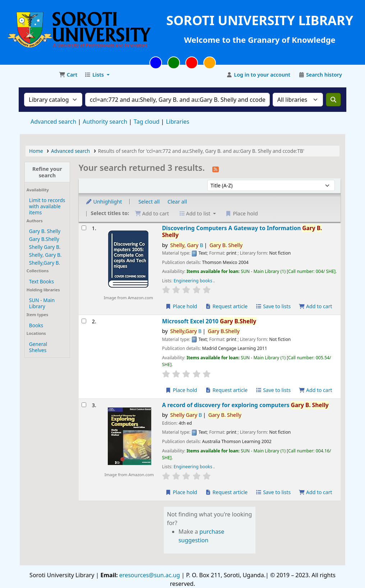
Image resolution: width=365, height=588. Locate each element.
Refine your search (47, 172)
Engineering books (193, 281)
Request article (226, 306)
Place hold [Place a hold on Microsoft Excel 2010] (181, 390)
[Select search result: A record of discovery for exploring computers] (84, 405)
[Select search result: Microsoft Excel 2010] (84, 321)
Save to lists (273, 306)
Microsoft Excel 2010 (209, 321)
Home (36, 151)
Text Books (41, 281)
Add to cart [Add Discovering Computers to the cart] (315, 306)
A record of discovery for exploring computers (245, 405)
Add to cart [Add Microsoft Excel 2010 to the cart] (315, 390)
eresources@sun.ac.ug (149, 575)
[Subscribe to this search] (216, 169)
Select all (149, 202)
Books (36, 325)
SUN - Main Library (42, 303)
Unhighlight (104, 202)
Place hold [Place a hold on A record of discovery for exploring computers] (181, 492)
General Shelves (38, 347)
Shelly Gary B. (45, 247)
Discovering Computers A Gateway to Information (242, 232)
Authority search (105, 122)
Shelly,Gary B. (45, 263)
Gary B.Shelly (44, 239)
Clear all (177, 202)
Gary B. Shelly (45, 231)
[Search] (333, 100)
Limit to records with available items (47, 206)
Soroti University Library (38, 75)
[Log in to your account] (258, 75)
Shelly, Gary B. (45, 255)
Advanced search (53, 122)
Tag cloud (147, 122)
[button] (68, 75)
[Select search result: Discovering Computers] (84, 228)
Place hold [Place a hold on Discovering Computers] (181, 306)
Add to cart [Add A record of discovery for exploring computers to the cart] (315, 492)
